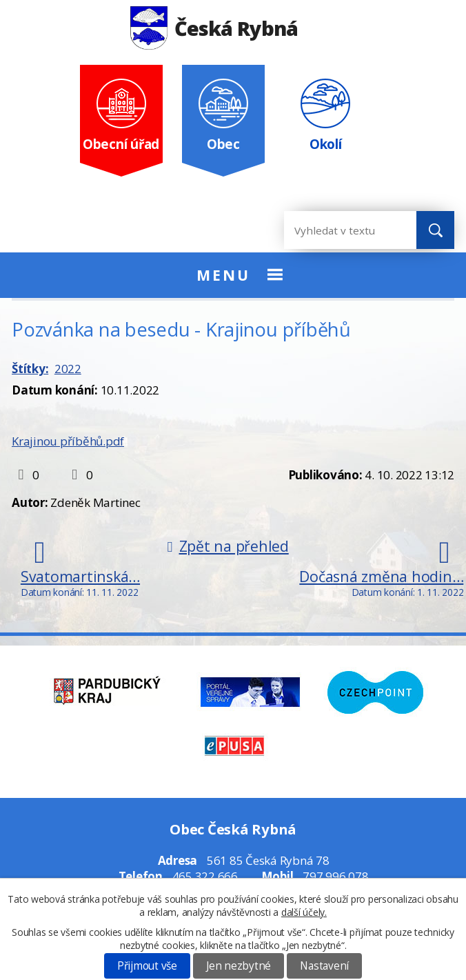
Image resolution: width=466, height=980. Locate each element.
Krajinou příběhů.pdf (68, 441)
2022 (68, 369)
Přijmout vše (147, 966)
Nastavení (324, 966)
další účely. (304, 912)
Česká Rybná (214, 28)
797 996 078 (335, 876)
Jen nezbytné (239, 966)
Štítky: (30, 369)
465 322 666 (205, 876)
